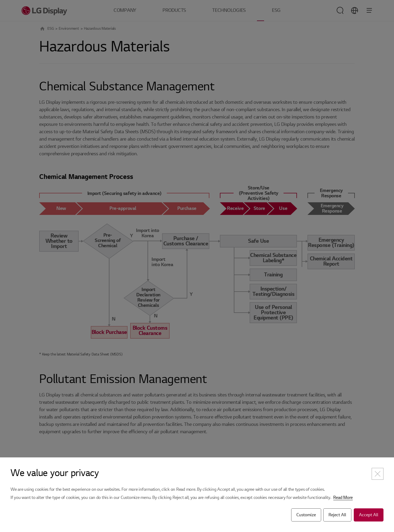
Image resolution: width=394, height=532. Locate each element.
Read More (343, 498)
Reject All (337, 515)
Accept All (369, 515)
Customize (306, 515)
